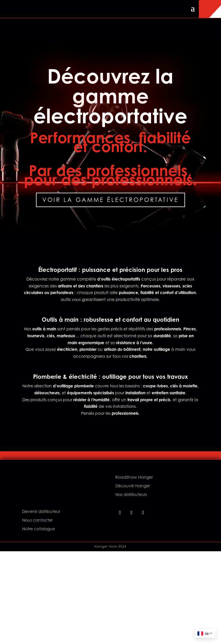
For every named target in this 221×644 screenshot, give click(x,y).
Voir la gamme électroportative (110, 200)
